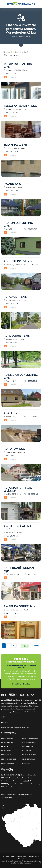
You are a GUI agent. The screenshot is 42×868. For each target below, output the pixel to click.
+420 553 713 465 (31, 494)
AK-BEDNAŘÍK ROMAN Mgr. (19, 569)
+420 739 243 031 (11, 152)
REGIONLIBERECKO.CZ (9, 759)
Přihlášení (10, 728)
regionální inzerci (14, 712)
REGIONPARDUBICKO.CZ (30, 738)
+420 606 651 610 (31, 229)
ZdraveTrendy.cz (7, 797)
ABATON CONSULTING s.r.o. (18, 224)
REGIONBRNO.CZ (27, 746)
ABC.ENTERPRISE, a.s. (18, 261)
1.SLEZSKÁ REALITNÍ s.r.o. (20, 106)
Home (15, 36)
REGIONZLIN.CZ (27, 751)
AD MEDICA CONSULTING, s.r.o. (21, 376)
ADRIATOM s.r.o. (14, 449)
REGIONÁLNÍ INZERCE (21, 684)
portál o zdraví (17, 795)
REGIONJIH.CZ (6, 746)
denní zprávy (14, 703)
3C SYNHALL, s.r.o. (16, 145)
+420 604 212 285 (11, 191)
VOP (19, 858)
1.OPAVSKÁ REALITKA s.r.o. (18, 65)
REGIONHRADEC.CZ (8, 763)
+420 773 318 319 (31, 574)
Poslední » (35, 646)
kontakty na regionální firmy (16, 706)
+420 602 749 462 (11, 536)
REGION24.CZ (26, 763)
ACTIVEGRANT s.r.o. (17, 336)
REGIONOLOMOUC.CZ (29, 755)
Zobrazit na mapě (12, 55)
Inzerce (4, 728)
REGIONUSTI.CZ (6, 755)
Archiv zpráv (26, 728)
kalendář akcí (30, 706)
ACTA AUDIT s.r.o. (15, 297)
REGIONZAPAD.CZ (7, 742)
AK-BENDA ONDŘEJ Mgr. (20, 606)
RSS (32, 728)
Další (25, 646)
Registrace (18, 728)
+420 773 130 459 (11, 613)
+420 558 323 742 (11, 113)
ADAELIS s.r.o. (13, 413)
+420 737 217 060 (31, 265)
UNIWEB (26, 781)
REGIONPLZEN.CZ (7, 738)
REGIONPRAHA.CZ (7, 751)
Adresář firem (24, 36)
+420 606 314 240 (11, 304)
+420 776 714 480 (11, 343)
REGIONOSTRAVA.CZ (29, 759)
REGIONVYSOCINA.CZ (29, 742)
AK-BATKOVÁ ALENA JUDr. (17, 528)
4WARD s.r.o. (12, 184)
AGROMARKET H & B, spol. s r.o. (18, 489)
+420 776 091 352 (31, 417)
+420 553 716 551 (10, 74)
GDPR (37, 856)
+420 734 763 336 (31, 381)
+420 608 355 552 (11, 456)
